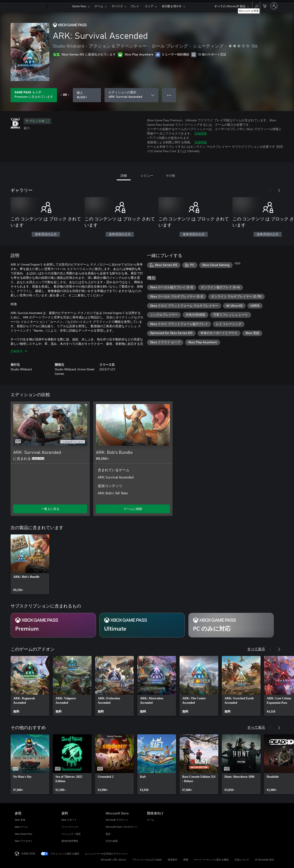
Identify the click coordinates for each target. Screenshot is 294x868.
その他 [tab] (170, 175)
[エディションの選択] (131, 95)
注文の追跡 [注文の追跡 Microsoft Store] (112, 841)
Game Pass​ (79, 6)
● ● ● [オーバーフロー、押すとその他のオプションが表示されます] (169, 95)
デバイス (117, 6)
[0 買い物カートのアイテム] (265, 6)
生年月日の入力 (46, 235)
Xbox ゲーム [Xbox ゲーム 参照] (21, 827)
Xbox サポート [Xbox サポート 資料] (69, 820)
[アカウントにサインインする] (274, 6)
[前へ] (270, 190)
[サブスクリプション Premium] (53, 625)
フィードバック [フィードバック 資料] (70, 827)
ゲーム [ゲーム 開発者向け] (151, 820)
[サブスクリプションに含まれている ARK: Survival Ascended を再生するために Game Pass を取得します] (34, 95)
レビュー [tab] (147, 175)
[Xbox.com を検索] (256, 6)
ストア (149, 6)
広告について (242, 860)
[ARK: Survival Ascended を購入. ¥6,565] (87, 95)
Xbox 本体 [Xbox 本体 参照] (20, 820)
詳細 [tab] (124, 175)
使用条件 (173, 860)
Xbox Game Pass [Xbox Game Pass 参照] (24, 834)
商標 (186, 860)
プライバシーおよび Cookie (147, 860)
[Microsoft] (30, 6)
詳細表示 (19, 351)
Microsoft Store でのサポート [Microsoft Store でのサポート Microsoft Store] (121, 827)
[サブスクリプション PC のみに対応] (231, 625)
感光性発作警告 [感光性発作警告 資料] (70, 841)
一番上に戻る (50, 509)
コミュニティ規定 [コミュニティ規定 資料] (71, 834)
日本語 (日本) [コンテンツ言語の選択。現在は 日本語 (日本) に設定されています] (28, 853)
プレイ (135, 6)
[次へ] (279, 190)
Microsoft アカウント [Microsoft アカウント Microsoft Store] (117, 820)
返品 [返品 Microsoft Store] (108, 834)
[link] (30, 564)
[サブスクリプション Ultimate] (142, 625)
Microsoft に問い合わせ (113, 860)
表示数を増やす (172, 6)
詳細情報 (201, 133)
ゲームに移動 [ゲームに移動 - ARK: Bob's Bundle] (133, 509)
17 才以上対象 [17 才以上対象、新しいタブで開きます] (37, 121)
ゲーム (99, 6)
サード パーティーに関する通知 (211, 860)
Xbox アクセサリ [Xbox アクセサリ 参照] (24, 841)
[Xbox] (59, 6)
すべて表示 (256, 649)
